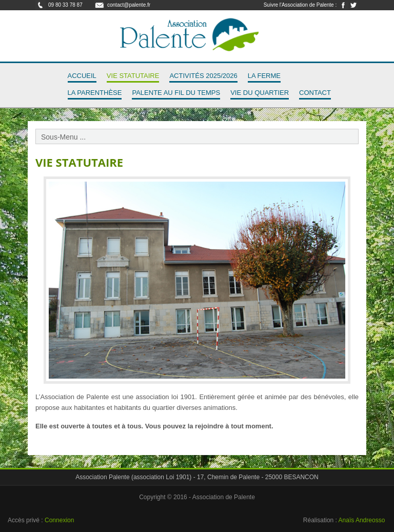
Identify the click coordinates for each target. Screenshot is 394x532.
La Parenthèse (95, 93)
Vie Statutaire (133, 76)
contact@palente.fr (129, 5)
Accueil (82, 76)
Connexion (59, 520)
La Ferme (264, 76)
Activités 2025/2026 (203, 76)
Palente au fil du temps (176, 93)
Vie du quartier (260, 93)
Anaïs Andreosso (362, 520)
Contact (315, 93)
